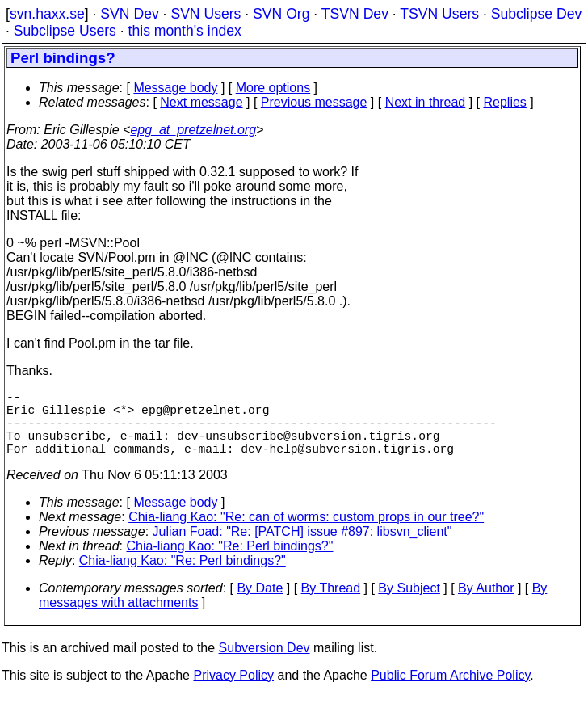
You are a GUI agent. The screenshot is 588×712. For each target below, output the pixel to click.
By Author (486, 604)
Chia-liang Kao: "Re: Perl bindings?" (230, 562)
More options (273, 88)
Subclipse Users (65, 31)
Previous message (314, 102)
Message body (175, 88)
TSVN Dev (355, 14)
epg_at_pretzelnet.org (193, 130)
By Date (260, 604)
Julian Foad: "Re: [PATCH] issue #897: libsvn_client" (302, 548)
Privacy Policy (233, 691)
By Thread (331, 604)
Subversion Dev (265, 664)
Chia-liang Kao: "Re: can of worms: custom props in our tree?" (306, 533)
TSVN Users (439, 14)
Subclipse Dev (536, 14)
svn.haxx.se (47, 14)
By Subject (409, 604)
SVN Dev (129, 14)
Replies (505, 102)
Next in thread (426, 102)
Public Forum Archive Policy (450, 691)
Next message (201, 102)
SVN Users (206, 14)
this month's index (185, 31)
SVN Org (281, 14)
